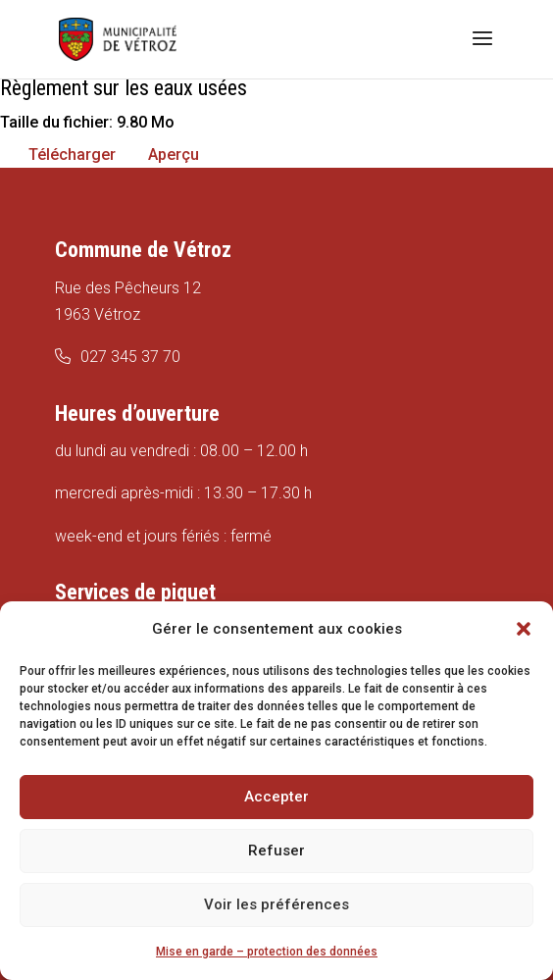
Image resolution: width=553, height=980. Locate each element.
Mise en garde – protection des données (267, 952)
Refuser (276, 851)
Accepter (276, 797)
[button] (524, 629)
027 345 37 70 (130, 357)
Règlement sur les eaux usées (124, 88)
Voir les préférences (276, 904)
